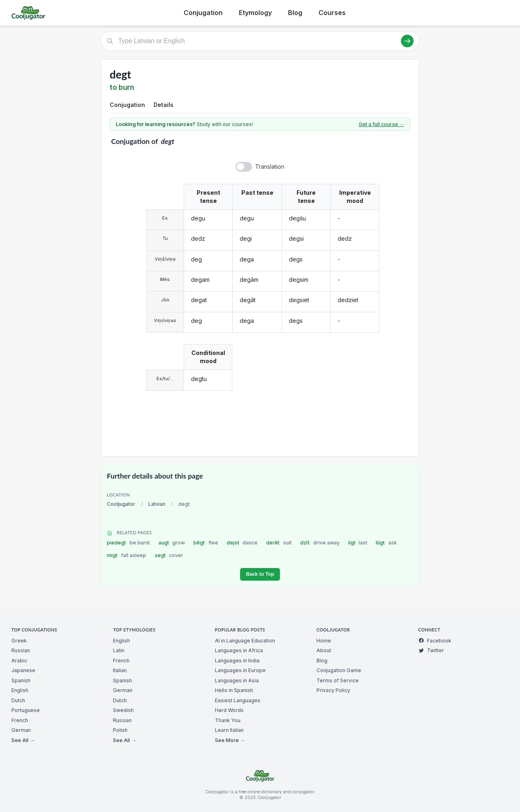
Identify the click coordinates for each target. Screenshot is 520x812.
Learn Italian (229, 730)
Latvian (157, 504)
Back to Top (260, 574)
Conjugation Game (339, 670)
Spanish (21, 680)
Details (164, 105)
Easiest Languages (238, 700)
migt (127, 555)
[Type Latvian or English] (260, 41)
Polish (120, 730)
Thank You (228, 720)
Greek (19, 641)
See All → (23, 740)
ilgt (358, 543)
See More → (230, 740)
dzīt (320, 543)
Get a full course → (381, 124)
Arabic (19, 661)
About (324, 650)
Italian (120, 670)
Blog (295, 13)
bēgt (206, 543)
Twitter (431, 650)
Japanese (23, 670)
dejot (242, 543)
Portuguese (26, 710)
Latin (119, 650)
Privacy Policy (333, 690)
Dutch (18, 700)
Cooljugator (121, 504)
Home (324, 641)
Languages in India (237, 661)
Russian (21, 650)
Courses (332, 13)
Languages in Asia (237, 680)
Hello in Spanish (234, 690)
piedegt (128, 543)
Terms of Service (338, 680)
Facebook (435, 641)
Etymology (255, 13)
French (20, 720)
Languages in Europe (240, 670)
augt (172, 543)
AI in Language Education (245, 641)
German (21, 730)
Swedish (123, 710)
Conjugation (203, 13)
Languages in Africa (239, 650)
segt (169, 555)
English (20, 690)
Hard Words (229, 710)
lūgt (386, 543)
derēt (279, 543)
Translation (270, 167)
